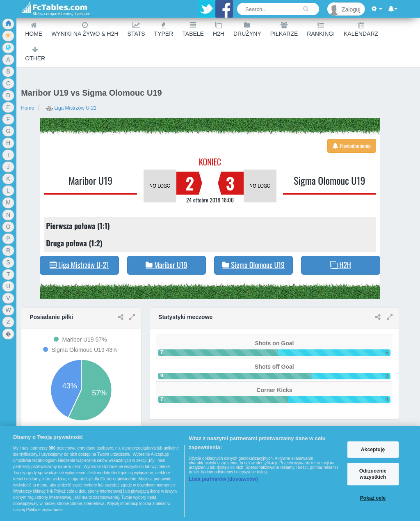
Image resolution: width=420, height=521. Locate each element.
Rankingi (321, 29)
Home (34, 29)
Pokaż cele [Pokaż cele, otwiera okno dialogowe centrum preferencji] (373, 498)
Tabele (193, 29)
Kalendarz (361, 29)
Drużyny (247, 29)
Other (35, 54)
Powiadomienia (352, 146)
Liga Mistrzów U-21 (71, 108)
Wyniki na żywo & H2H (85, 29)
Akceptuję (373, 450)
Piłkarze (284, 29)
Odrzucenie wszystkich (373, 474)
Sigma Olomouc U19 (329, 180)
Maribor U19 (90, 180)
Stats (136, 29)
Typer (164, 29)
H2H (219, 29)
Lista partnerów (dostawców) (223, 479)
